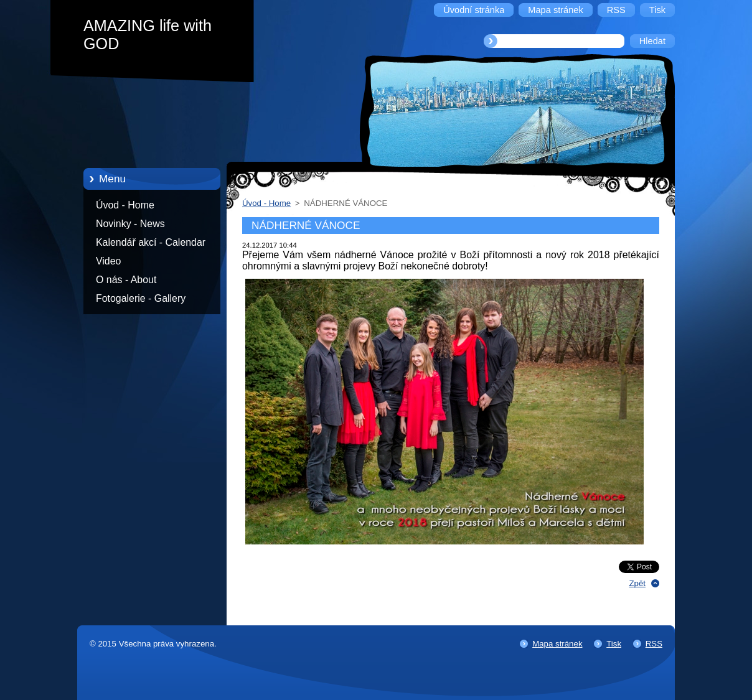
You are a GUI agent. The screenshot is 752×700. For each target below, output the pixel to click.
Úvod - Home (125, 205)
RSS (654, 644)
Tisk (614, 644)
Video (108, 261)
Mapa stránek (557, 644)
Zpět (637, 583)
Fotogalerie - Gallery (141, 298)
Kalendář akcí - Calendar (151, 242)
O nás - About (126, 280)
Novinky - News (130, 224)
